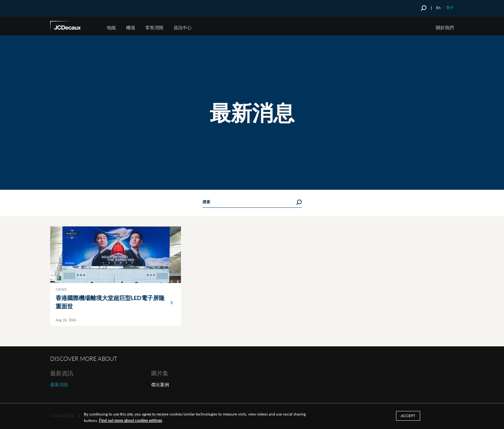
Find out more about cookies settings (130, 420)
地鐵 (111, 27)
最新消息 (59, 384)
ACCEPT (408, 416)
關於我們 (445, 27)
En (438, 8)
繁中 (450, 8)
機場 (130, 27)
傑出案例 (160, 384)
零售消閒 (154, 27)
